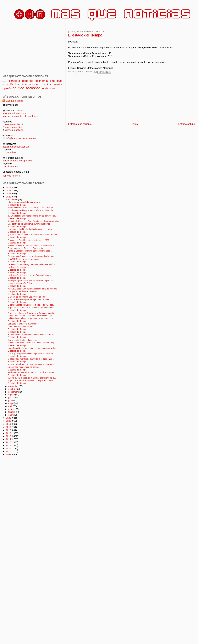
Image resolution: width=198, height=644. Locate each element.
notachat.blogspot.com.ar (16, 147)
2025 (9, 187)
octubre (12, 389)
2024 (9, 191)
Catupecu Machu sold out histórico (23, 324)
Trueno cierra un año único (20, 283)
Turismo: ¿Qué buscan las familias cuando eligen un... (32, 256)
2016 (9, 433)
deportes (28, 81)
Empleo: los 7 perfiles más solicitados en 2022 (28, 240)
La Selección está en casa (19, 267)
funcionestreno (12, 166)
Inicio (135, 124)
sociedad (33, 88)
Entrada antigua (187, 124)
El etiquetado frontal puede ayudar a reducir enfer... (31, 359)
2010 (9, 451)
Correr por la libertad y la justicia (22, 340)
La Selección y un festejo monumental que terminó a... (32, 264)
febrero (12, 412)
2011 (9, 448)
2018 (9, 427)
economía (42, 81)
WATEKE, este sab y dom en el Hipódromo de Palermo (32, 289)
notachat (58, 84)
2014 (9, 439)
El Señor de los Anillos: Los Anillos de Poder (27, 297)
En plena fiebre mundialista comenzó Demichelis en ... (32, 335)
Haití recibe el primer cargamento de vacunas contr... (31, 318)
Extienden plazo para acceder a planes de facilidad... (31, 305)
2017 (9, 430)
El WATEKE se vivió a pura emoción (24, 259)
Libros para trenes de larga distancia (24, 202)
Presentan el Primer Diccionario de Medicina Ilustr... (31, 316)
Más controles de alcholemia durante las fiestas (29, 224)
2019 (9, 424)
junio (11, 401)
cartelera (14, 81)
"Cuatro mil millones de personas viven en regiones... (31, 364)
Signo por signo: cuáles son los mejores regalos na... (31, 281)
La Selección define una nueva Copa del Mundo (29, 275)
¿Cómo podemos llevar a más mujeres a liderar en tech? (33, 235)
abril (11, 406)
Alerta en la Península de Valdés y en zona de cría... (31, 208)
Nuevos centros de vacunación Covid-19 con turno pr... (32, 343)
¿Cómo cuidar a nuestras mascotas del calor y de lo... (32, 378)
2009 (9, 454)
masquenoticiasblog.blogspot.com (20, 116)
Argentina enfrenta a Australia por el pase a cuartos (31, 381)
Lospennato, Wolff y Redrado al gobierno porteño (30, 229)
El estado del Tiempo (17, 205)
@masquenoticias (14, 130)
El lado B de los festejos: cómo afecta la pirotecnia (30, 210)
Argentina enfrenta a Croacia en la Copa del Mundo (31, 313)
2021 (9, 418)
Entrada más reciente (80, 124)
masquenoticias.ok (14, 124)
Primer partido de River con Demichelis (25, 248)
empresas (56, 81)
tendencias (48, 88)
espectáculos (11, 84)
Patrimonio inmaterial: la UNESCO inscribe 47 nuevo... (32, 372)
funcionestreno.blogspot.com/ (18, 161)
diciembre (13, 200)
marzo (12, 409)
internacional (30, 84)
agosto (12, 395)
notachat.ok (10, 152)
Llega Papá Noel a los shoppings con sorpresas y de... (32, 348)
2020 (9, 421)
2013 (9, 442)
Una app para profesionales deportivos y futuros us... (31, 354)
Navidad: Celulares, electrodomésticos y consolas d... (32, 246)
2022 (9, 197)
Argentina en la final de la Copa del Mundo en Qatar (31, 308)
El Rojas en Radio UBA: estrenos (23, 291)
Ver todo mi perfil (11, 176)
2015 (9, 436)
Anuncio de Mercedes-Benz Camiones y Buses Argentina (33, 221)
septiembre (14, 392)
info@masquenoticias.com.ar (21, 138)
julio (11, 398)
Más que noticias (14, 101)
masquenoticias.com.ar (15, 113)
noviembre (14, 386)
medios (46, 84)
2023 (9, 194)
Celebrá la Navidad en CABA (21, 327)
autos (5, 81)
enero (11, 415)
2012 (9, 445)
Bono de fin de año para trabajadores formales (28, 300)
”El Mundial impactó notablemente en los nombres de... (32, 216)
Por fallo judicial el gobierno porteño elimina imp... (30, 251)
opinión (7, 88)
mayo (11, 403)
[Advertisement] (100, 99)
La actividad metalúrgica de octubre (24, 367)
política (18, 88)
